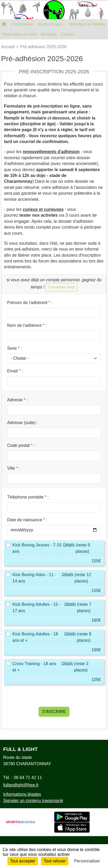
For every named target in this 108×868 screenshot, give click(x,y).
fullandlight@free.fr (21, 785)
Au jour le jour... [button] (51, 24)
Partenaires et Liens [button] (19, 34)
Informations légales (22, 794)
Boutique (49, 34)
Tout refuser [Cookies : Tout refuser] (55, 861)
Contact (68, 34)
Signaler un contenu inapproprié (33, 801)
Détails (69, 545)
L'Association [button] (22, 24)
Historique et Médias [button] (87, 24)
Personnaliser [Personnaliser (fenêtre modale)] (87, 861)
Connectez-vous (61, 287)
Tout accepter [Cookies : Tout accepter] (23, 861)
